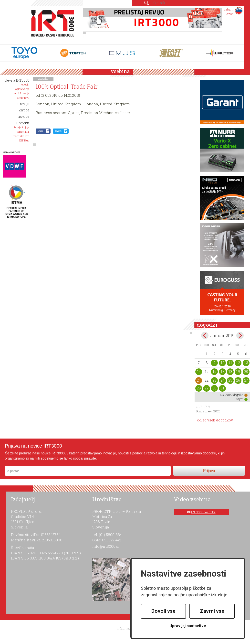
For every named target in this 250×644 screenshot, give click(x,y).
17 (222, 372)
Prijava (209, 471)
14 (199, 372)
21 (199, 380)
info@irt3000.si (106, 546)
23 (214, 380)
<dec (205, 335)
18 (230, 372)
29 (207, 388)
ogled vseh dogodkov (215, 420)
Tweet (58, 131)
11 (230, 363)
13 (246, 363)
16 (214, 372)
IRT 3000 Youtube (203, 512)
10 (222, 363)
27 (246, 380)
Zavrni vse (212, 611)
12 (238, 363)
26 (238, 380)
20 (246, 372)
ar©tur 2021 (125, 629)
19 (238, 372)
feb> (240, 335)
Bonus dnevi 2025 (208, 411)
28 (199, 388)
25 (230, 380)
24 (222, 380)
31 (222, 388)
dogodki (43, 78)
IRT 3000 (51, 24)
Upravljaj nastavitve (188, 626)
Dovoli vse (163, 611)
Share (40, 131)
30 (214, 388)
